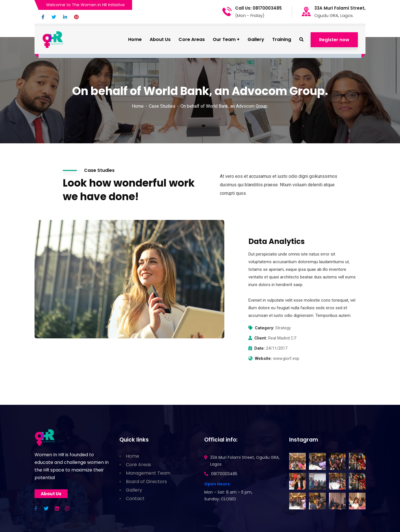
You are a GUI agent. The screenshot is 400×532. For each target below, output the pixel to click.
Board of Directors (146, 482)
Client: (261, 338)
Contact (135, 499)
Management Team (148, 473)
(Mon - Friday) (250, 15)
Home (138, 106)
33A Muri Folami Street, (340, 8)
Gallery (134, 490)
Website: (263, 358)
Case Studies (162, 106)
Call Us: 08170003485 (258, 8)
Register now (334, 40)
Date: (260, 348)
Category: (264, 328)
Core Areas (138, 465)
